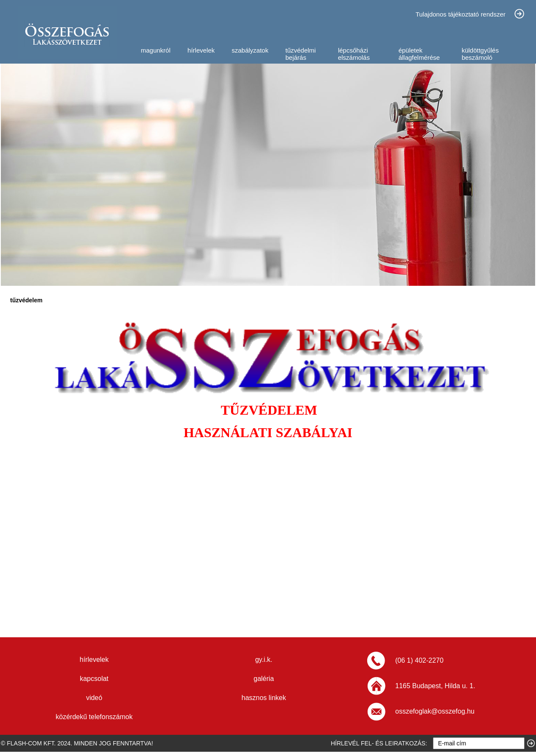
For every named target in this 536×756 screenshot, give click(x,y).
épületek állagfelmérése (419, 54)
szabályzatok (250, 50)
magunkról (156, 50)
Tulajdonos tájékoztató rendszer (461, 14)
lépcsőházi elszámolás (354, 54)
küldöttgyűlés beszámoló (480, 54)
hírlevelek (201, 50)
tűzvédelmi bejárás (301, 54)
